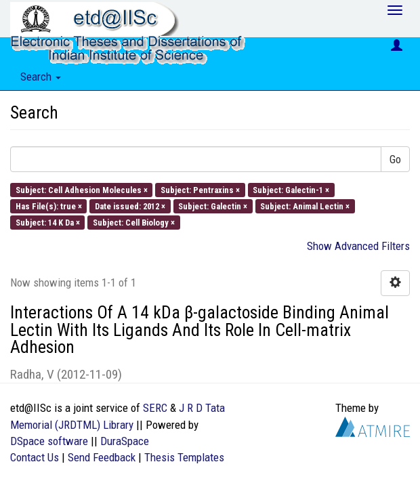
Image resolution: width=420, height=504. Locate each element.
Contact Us (35, 457)
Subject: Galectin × (213, 206)
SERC (155, 408)
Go (395, 159)
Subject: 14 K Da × (48, 223)
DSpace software (49, 441)
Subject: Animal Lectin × (305, 206)
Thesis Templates (184, 457)
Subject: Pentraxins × (200, 189)
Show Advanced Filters (358, 246)
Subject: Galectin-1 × (291, 189)
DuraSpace (125, 441)
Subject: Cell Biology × (134, 223)
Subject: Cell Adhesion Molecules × (82, 189)
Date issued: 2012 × (130, 206)
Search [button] (41, 77)
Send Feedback (102, 457)
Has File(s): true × (49, 206)
